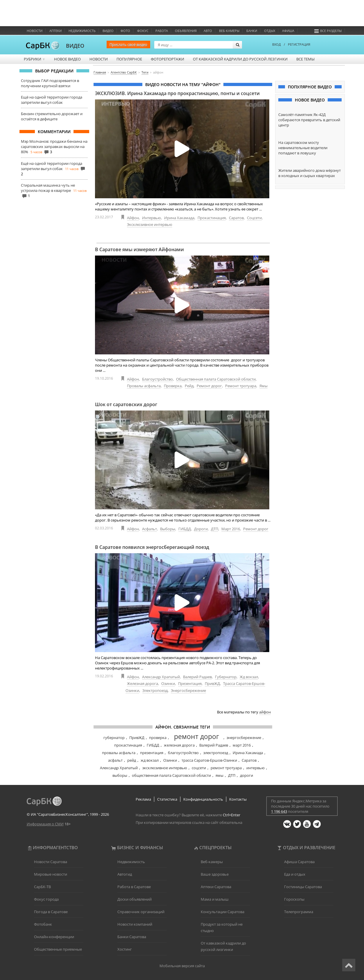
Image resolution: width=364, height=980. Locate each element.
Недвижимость (82, 31)
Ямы (263, 386)
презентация (152, 753)
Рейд (189, 386)
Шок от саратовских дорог (126, 404)
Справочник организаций (141, 912)
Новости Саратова (51, 862)
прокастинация (128, 745)
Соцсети (254, 218)
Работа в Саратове (134, 887)
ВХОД (277, 44)
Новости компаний (135, 924)
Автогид (125, 874)
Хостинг (125, 949)
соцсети (199, 768)
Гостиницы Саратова (303, 887)
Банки (252, 31)
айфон (265, 712)
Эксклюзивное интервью (150, 224)
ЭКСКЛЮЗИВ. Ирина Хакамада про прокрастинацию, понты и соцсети (177, 93)
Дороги (201, 529)
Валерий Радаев (197, 677)
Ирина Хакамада (179, 218)
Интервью (151, 218)
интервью (255, 768)
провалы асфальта (119, 753)
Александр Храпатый (161, 677)
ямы (219, 775)
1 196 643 (279, 811)
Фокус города (46, 899)
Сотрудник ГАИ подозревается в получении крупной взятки (50, 83)
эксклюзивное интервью (165, 768)
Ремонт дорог (209, 386)
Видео (108, 31)
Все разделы (328, 31)
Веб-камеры (229, 31)
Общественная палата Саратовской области (216, 379)
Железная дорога (142, 683)
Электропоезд (155, 690)
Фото (125, 31)
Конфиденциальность (203, 799)
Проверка (173, 386)
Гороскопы (294, 899)
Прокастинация (212, 218)
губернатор (114, 738)
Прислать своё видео (128, 44)
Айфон (133, 218)
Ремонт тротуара (241, 386)
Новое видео (67, 59)
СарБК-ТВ (42, 887)
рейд (132, 760)
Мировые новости (51, 874)
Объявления (186, 31)
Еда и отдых (295, 874)
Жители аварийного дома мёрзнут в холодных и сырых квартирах (310, 173)
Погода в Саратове (51, 912)
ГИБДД (185, 529)
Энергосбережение (188, 690)
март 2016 (242, 745)
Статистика (167, 799)
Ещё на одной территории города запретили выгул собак (52, 100)
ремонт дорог (197, 736)
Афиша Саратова (299, 862)
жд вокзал (150, 760)
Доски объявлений (135, 899)
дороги (246, 775)
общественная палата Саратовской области (171, 775)
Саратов (236, 218)
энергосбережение (244, 738)
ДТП (215, 529)
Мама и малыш (215, 899)
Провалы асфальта (144, 386)
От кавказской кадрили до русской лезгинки (240, 59)
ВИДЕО (75, 46)
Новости (35, 31)
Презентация (190, 683)
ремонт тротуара (226, 768)
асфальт (115, 760)
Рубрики (35, 59)
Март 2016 (231, 529)
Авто (208, 31)
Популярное (129, 59)
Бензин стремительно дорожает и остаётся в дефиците (52, 116)
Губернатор (226, 677)
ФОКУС (143, 31)
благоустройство (183, 753)
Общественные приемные (58, 949)
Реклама (143, 799)
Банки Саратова (132, 937)
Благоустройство (157, 379)
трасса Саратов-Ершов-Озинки (209, 760)
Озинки (168, 683)
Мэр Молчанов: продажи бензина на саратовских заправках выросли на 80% (54, 147)
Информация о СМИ (45, 824)
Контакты (238, 799)
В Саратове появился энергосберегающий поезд (152, 547)
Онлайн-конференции (54, 937)
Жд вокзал (249, 677)
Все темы (305, 59)
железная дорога (179, 745)
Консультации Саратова (223, 912)
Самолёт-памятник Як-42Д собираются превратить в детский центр (309, 120)
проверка (158, 738)
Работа (162, 31)
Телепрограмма (299, 912)
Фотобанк (43, 924)
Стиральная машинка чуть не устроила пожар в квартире (48, 188)
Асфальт (149, 529)
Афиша (288, 31)
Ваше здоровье (215, 874)
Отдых (270, 31)
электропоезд (216, 753)
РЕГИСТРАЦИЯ (299, 44)
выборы (120, 775)
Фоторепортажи (167, 59)
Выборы (168, 529)
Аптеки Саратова (216, 887)
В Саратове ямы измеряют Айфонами (139, 249)
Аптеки (55, 31)
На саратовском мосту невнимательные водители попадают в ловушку (303, 148)
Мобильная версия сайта (182, 966)
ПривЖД (212, 683)
